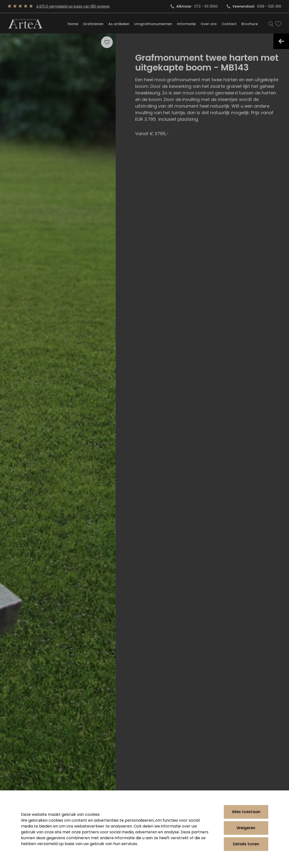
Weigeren (246, 828)
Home (73, 24)
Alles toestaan (246, 812)
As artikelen (119, 24)
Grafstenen (93, 24)
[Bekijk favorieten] (278, 24)
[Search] (271, 24)
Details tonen (246, 844)
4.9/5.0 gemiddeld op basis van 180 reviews (73, 6)
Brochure (250, 24)
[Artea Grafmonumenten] (25, 24)
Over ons (209, 24)
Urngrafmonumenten (153, 24)
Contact (229, 24)
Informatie (186, 24)
